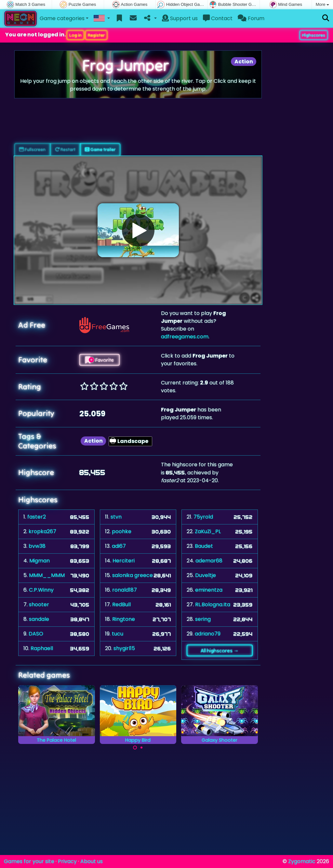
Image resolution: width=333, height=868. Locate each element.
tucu (118, 634)
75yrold (203, 517)
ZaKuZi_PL (208, 531)
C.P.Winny (41, 590)
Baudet (204, 546)
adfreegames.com (185, 337)
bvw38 (37, 546)
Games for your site (29, 861)
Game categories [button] (62, 18)
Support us (180, 18)
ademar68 (209, 561)
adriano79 (208, 634)
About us (92, 861)
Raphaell (42, 648)
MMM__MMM (47, 575)
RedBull (121, 604)
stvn (116, 517)
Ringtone (124, 619)
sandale (39, 619)
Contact (218, 18)
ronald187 (125, 590)
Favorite (100, 360)
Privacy (67, 861)
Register (96, 35)
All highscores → (220, 650)
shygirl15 (124, 648)
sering (203, 619)
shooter (39, 604)
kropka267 (42, 531)
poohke (122, 531)
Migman (40, 561)
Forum (251, 18)
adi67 (119, 546)
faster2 (37, 517)
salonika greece (133, 575)
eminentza (209, 590)
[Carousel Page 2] (141, 748)
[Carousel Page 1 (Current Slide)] (135, 748)
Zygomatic (302, 861)
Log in (75, 35)
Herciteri (124, 561)
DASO (36, 634)
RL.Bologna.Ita (213, 604)
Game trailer (100, 149)
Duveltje (206, 575)
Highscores (314, 35)
